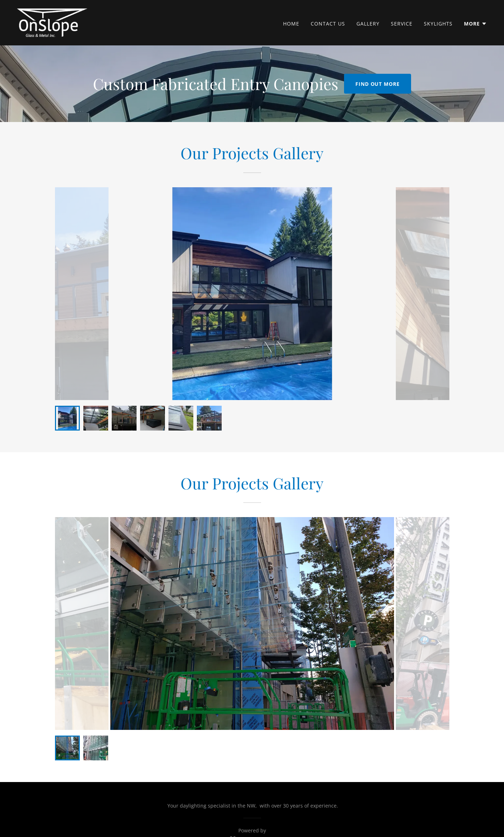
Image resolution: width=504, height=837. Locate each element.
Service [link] (402, 24)
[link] (52, 22)
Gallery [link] (368, 24)
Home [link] (291, 24)
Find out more (378, 84)
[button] (475, 24)
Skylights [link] (438, 24)
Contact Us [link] (328, 24)
